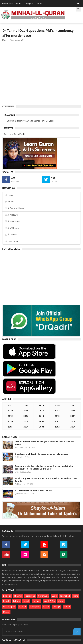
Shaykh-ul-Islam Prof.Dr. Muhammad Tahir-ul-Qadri (30, 121)
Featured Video (11, 249)
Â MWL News (12, 221)
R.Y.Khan (23, 606)
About (9, 202)
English (30, 3)
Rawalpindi (35, 606)
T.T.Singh (57, 606)
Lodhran (36, 601)
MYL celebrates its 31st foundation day (34, 491)
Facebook (9, 115)
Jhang (76, 596)
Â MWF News (12, 228)
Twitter (9, 128)
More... (6, 612)
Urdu (40, 3)
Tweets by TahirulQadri (14, 134)
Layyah (26, 601)
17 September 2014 (17, 40)
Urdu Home (12, 241)
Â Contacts (11, 235)
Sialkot (46, 606)
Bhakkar (7, 596)
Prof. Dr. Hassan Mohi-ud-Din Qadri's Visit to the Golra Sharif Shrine (45, 443)
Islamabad (65, 596)
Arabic (19, 3)
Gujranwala (43, 596)
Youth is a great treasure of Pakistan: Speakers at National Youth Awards (46, 480)
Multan (61, 601)
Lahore (16, 601)
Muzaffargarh (9, 606)
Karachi (7, 601)
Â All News (11, 215)
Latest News (10, 437)
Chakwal (18, 596)
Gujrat (54, 596)
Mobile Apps (9, 339)
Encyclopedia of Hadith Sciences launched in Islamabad (42, 454)
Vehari (67, 606)
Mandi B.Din (49, 601)
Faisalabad (30, 596)
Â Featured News (14, 208)
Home (9, 195)
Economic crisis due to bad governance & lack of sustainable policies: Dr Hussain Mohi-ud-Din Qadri (44, 467)
